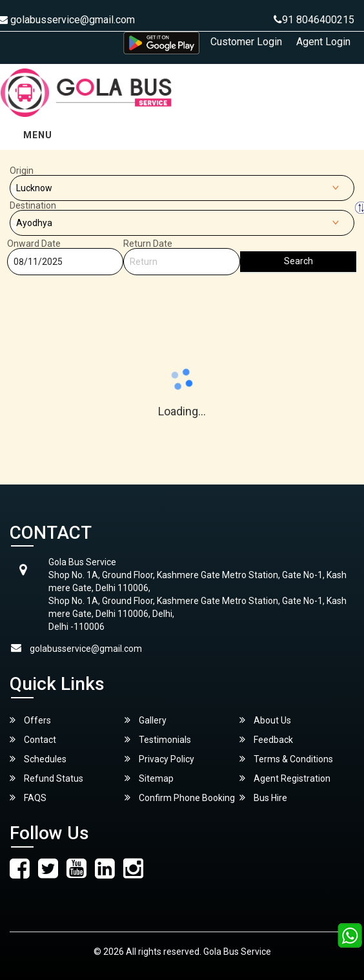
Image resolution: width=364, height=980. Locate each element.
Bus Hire (263, 798)
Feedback (266, 739)
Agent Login (323, 42)
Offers (30, 720)
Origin (22, 171)
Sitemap (149, 778)
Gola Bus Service (237, 952)
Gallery (146, 720)
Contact (33, 739)
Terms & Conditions (286, 759)
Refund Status (46, 778)
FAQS (28, 798)
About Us (265, 720)
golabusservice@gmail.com (86, 649)
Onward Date (34, 244)
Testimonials (158, 739)
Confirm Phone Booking (180, 798)
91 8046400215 (314, 20)
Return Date (148, 244)
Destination (33, 205)
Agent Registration (285, 778)
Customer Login (246, 42)
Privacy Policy (159, 759)
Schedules (38, 759)
